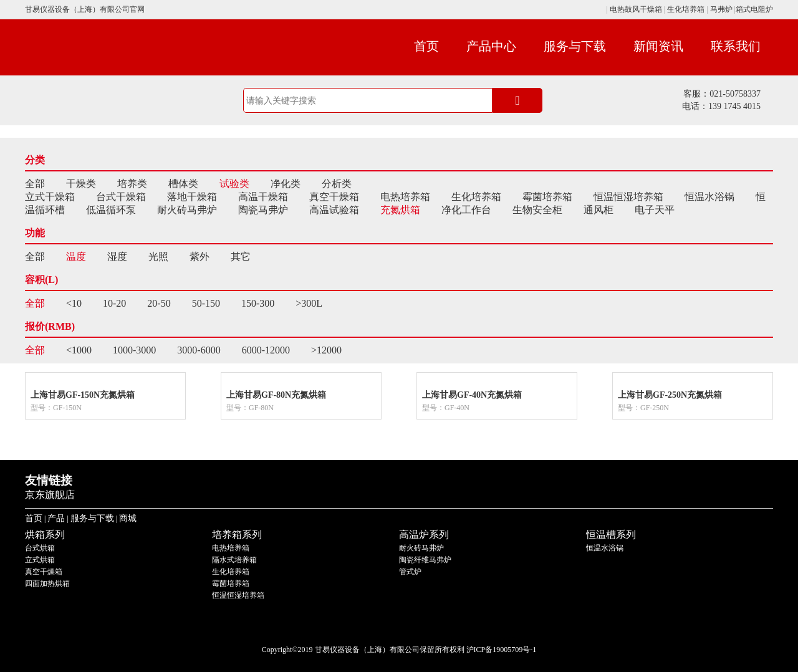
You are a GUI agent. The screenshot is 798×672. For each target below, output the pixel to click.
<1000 (79, 350)
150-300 (258, 303)
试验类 (234, 184)
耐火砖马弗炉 (187, 210)
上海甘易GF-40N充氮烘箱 (472, 395)
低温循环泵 (111, 210)
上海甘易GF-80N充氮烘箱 (276, 395)
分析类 (337, 184)
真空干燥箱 (334, 197)
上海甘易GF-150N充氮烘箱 (83, 395)
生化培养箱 (686, 9)
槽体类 (183, 184)
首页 (426, 46)
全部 (35, 184)
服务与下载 (575, 46)
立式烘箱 (40, 560)
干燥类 (81, 184)
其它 (241, 257)
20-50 (159, 303)
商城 (128, 518)
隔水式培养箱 (234, 560)
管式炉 (410, 572)
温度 (76, 257)
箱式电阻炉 (754, 9)
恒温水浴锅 (709, 197)
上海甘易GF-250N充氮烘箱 (670, 395)
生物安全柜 (537, 210)
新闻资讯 (658, 46)
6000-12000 (266, 350)
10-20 (114, 303)
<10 (74, 303)
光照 (158, 257)
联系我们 (736, 46)
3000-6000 (199, 350)
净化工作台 (466, 210)
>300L (309, 303)
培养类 (132, 184)
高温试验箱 (334, 210)
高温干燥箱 (263, 197)
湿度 (117, 257)
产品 (56, 518)
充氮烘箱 (400, 210)
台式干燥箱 (121, 197)
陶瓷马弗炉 (263, 210)
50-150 (206, 303)
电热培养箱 (405, 197)
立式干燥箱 (50, 197)
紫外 (199, 257)
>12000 (326, 350)
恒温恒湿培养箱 (628, 197)
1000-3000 (134, 350)
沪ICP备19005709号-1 (502, 650)
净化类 (286, 184)
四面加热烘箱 (47, 583)
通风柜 (598, 210)
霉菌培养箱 (547, 197)
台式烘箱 (40, 548)
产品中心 (491, 46)
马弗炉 (721, 9)
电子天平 (655, 210)
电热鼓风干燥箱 (635, 9)
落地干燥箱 (192, 197)
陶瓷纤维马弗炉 (425, 560)
